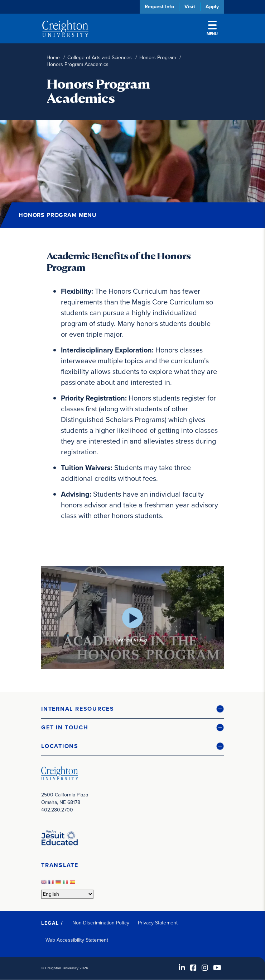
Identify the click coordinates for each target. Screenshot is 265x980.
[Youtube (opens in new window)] (217, 968)
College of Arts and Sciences (100, 58)
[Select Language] (67, 894)
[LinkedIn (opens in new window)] (182, 968)
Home (53, 58)
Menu (212, 29)
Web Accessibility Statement (77, 940)
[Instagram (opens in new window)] (205, 968)
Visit (190, 7)
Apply (212, 7)
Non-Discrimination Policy (101, 923)
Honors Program (158, 58)
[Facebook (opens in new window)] (193, 968)
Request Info (159, 7)
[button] (132, 709)
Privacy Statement (158, 923)
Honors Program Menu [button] (58, 215)
